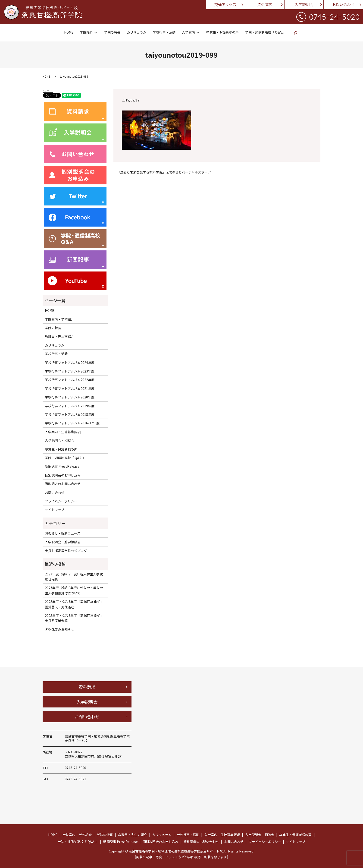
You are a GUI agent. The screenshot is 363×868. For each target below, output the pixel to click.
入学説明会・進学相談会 (63, 542)
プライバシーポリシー (61, 501)
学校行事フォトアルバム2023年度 (70, 371)
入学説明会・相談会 (59, 440)
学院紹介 (86, 32)
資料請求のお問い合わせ (63, 484)
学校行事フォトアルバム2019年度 (70, 406)
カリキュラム (137, 32)
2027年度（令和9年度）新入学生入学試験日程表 (74, 577)
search (296, 33)
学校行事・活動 (164, 32)
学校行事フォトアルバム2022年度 (70, 380)
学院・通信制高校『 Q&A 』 (265, 32)
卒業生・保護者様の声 (222, 32)
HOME (69, 32)
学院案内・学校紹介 (59, 319)
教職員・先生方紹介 (59, 336)
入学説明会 (304, 4)
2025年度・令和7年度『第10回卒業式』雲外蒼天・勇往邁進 (74, 604)
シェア (48, 91)
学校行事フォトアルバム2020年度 (70, 397)
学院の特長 (112, 32)
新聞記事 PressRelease (62, 466)
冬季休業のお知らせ (59, 629)
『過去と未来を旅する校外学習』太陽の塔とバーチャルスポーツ (164, 172)
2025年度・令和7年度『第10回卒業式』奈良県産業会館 (74, 618)
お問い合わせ (343, 4)
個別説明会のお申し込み (63, 475)
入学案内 (188, 32)
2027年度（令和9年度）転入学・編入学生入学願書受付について (74, 590)
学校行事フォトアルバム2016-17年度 (72, 423)
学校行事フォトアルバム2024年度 (70, 363)
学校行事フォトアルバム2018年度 (70, 414)
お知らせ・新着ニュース (63, 533)
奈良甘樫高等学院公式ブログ (66, 551)
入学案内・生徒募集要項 (63, 432)
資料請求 (265, 4)
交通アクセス (225, 4)
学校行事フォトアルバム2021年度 (70, 388)
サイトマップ (55, 510)
